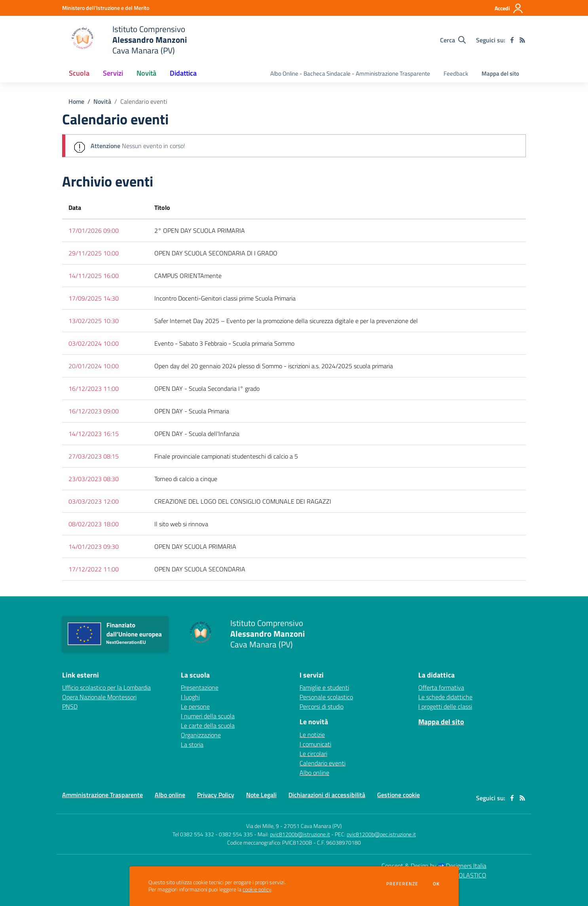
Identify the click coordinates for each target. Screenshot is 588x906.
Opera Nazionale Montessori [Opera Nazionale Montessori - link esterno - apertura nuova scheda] (99, 697)
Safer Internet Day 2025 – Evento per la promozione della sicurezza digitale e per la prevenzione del (286, 321)
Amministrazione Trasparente (102, 795)
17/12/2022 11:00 (94, 569)
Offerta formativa (441, 687)
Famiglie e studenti (324, 687)
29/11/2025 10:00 (94, 253)
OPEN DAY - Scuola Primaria (192, 411)
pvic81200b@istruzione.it (300, 834)
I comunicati (315, 744)
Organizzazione (201, 735)
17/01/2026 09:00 (94, 230)
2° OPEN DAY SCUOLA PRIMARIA (200, 230)
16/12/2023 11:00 (94, 388)
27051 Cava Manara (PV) (313, 826)
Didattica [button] (183, 73)
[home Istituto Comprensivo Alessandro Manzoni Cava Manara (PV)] (124, 40)
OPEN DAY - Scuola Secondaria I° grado (207, 388)
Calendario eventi (144, 101)
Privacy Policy (216, 795)
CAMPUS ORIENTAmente (188, 276)
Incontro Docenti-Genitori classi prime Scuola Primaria (225, 298)
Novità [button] (146, 73)
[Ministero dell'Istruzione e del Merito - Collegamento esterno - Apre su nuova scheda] (106, 8)
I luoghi (190, 697)
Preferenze (402, 884)
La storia (192, 744)
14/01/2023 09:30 (94, 546)
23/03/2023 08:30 (94, 479)
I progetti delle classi (445, 706)
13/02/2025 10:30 (94, 321)
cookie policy (257, 889)
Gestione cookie (398, 795)
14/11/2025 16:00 (94, 276)
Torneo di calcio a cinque (186, 479)
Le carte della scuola (208, 725)
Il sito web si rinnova (181, 524)
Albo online (314, 773)
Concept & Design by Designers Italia (434, 866)
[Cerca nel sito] (453, 40)
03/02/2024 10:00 (94, 343)
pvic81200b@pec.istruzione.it (381, 834)
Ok (436, 884)
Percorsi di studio (322, 706)
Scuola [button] (79, 73)
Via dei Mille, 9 (263, 826)
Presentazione (200, 687)
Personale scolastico (326, 697)
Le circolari (313, 754)
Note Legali (261, 795)
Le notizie (312, 735)
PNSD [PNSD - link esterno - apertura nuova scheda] (70, 706)
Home (76, 101)
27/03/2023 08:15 (94, 456)
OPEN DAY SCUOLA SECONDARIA (200, 569)
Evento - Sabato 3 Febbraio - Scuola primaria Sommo (224, 343)
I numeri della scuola (208, 716)
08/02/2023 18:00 (94, 524)
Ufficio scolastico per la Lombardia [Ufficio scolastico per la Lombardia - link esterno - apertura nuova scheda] (106, 687)
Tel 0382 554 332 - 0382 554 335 (213, 834)
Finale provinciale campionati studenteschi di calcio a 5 (226, 456)
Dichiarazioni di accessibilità (327, 795)
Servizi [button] (113, 73)
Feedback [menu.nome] (456, 73)
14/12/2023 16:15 (94, 434)
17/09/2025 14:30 (94, 298)
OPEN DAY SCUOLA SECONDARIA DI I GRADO (216, 253)
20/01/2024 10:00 (94, 366)
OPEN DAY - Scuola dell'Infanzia (197, 434)
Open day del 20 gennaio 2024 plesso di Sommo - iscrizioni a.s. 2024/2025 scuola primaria (274, 366)
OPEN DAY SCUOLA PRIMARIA (195, 546)
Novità (102, 101)
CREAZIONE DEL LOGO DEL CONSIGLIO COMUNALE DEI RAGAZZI (243, 501)
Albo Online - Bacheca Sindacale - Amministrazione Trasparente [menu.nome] (350, 73)
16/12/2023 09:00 (94, 411)
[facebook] (512, 40)
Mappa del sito (500, 73)
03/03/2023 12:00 (94, 501)
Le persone (195, 706)
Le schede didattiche (445, 697)
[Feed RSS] (522, 40)
